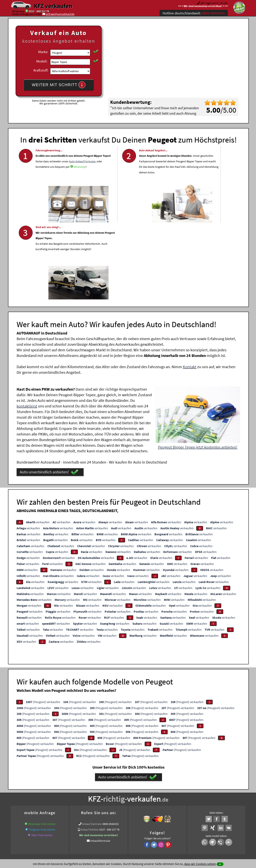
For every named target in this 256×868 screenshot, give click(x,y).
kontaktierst (27, 326)
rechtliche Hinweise (125, 829)
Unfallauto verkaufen (120, 787)
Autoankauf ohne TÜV (145, 792)
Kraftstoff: (41, 70)
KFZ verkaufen (53, 6)
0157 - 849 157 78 (39, 11)
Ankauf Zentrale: (92, 744)
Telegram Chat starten (42, 750)
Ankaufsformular (100, 761)
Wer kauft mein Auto (93, 787)
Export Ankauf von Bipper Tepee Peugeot (185, 792)
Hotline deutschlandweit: (194, 13)
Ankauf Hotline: (90, 750)
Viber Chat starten (42, 756)
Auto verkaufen (168, 787)
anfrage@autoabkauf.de (60, 14)
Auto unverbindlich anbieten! (49, 393)
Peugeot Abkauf (220, 792)
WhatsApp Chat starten (42, 744)
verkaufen (38, 443)
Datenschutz (104, 829)
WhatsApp (42, 189)
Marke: (43, 52)
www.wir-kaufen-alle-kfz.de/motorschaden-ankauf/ (100, 792)
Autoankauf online (146, 787)
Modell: (42, 61)
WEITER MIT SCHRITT (59, 85)
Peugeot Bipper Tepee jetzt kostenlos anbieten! (198, 367)
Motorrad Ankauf (57, 792)
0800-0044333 (110, 744)
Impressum (146, 829)
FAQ (157, 829)
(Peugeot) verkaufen (43, 622)
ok (220, 864)
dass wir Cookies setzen (200, 864)
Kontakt (190, 287)
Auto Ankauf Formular (68, 178)
